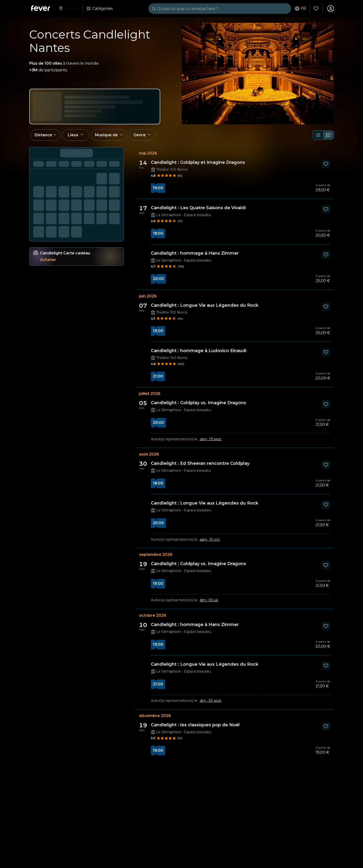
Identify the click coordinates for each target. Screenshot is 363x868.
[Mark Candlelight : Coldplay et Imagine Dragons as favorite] (326, 164)
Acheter (48, 260)
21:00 (158, 376)
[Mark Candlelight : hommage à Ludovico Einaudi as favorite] (326, 352)
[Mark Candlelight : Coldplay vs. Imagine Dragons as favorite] (326, 404)
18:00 (158, 233)
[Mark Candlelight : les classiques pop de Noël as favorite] (326, 726)
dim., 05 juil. (209, 600)
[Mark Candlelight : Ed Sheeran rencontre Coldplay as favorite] (326, 465)
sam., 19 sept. (211, 439)
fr (300, 9)
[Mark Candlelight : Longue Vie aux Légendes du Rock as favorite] (326, 307)
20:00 (158, 279)
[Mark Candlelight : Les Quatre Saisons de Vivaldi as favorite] (326, 209)
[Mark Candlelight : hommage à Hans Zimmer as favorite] (326, 255)
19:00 (158, 188)
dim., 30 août (211, 701)
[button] (45, 135)
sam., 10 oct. (210, 539)
